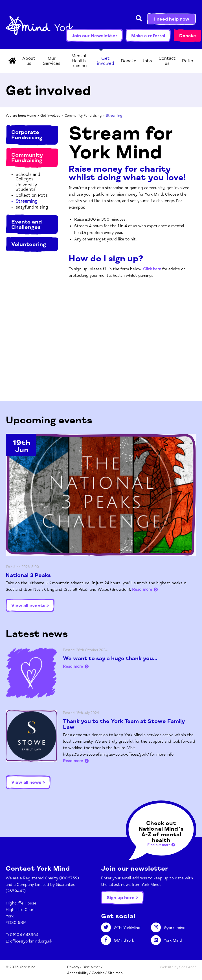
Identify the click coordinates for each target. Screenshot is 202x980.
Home (31, 116)
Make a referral (148, 36)
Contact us (167, 61)
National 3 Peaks (28, 575)
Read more (142, 589)
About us (29, 61)
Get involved (106, 61)
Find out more (161, 845)
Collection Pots (32, 195)
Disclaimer (91, 967)
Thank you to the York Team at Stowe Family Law (124, 724)
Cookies (98, 973)
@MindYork (118, 940)
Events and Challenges (27, 224)
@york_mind (168, 928)
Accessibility (78, 973)
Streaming (27, 201)
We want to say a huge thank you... (110, 658)
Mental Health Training (79, 61)
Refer (188, 61)
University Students (26, 187)
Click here (152, 269)
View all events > (30, 606)
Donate (188, 36)
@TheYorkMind (121, 928)
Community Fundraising (83, 116)
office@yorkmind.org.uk (31, 941)
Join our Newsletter (94, 36)
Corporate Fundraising (27, 135)
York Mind (39, 28)
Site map (115, 973)
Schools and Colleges (28, 177)
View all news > (28, 782)
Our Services (52, 61)
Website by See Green (178, 967)
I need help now (172, 19)
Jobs (147, 61)
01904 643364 (24, 935)
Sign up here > (122, 898)
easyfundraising (32, 207)
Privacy (73, 967)
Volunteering (29, 244)
